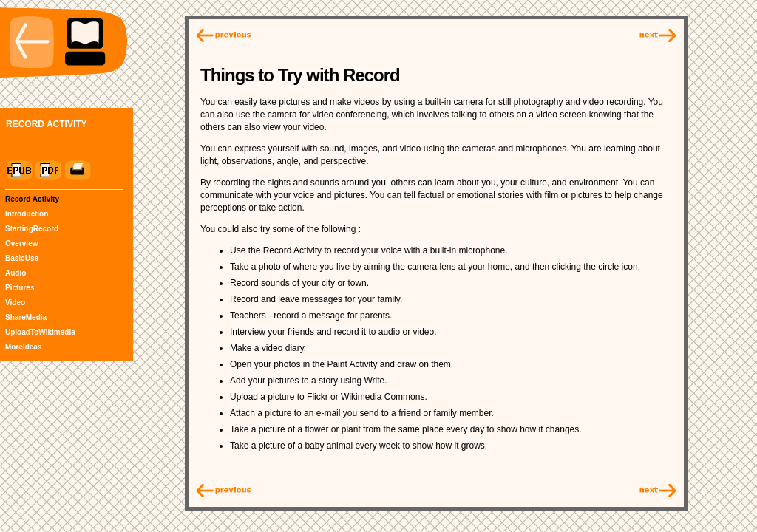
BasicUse (22, 258)
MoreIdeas (23, 347)
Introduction (27, 214)
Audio (16, 273)
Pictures (20, 288)
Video (15, 303)
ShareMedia (26, 317)
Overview (21, 243)
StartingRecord (32, 229)
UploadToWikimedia (40, 332)
